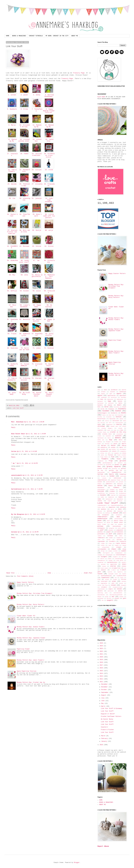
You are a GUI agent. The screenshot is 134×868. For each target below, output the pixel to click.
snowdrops (100, 562)
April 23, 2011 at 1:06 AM (34, 422)
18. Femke (24, 154)
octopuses (105, 515)
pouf (110, 534)
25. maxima (12, 184)
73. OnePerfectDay (12, 365)
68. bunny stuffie (49, 335)
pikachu (120, 524)
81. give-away (12, 394)
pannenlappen (118, 519)
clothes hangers (107, 428)
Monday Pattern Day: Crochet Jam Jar (31, 682)
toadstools (105, 578)
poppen (109, 532)
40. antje (49, 230)
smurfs (102, 559)
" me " (14, 463)
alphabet (113, 392)
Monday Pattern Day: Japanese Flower (31, 638)
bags (109, 401)
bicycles (116, 407)
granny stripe (102, 469)
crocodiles (120, 434)
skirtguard (106, 553)
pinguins (112, 528)
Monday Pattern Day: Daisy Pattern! (31, 605)
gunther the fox (116, 470)
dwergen (104, 445)
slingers (104, 557)
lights (110, 501)
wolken (121, 597)
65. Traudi (12, 334)
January (105, 741)
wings (107, 597)
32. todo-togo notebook (49, 200)
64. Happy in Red (49, 320)
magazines (112, 507)
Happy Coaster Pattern (25, 582)
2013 (102, 676)
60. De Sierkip (49, 306)
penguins (100, 522)
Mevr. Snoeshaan (17, 422)
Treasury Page (79, 73)
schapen (119, 547)
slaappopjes (119, 553)
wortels (109, 599)
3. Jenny (37, 95)
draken (116, 442)
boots (104, 415)
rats (99, 540)
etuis (124, 453)
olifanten (119, 515)
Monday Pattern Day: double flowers (31, 627)
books (124, 413)
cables (121, 419)
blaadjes (111, 409)
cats (99, 425)
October (105, 690)
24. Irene (49, 170)
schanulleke (106, 547)
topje (122, 578)
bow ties (112, 415)
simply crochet (113, 551)
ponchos (100, 532)
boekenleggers (102, 413)
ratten (108, 540)
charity (119, 425)
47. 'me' (37, 261)
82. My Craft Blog (24, 394)
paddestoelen (102, 519)
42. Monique (24, 246)
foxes (119, 459)
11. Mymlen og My (37, 126)
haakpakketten (117, 472)
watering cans (103, 593)
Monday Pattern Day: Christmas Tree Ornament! (35, 593)
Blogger (77, 863)
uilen (114, 581)
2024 (102, 646)
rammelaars (101, 538)
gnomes (117, 465)
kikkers (116, 488)
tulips (107, 580)
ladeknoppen (123, 495)
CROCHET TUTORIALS (36, 36)
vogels (111, 589)
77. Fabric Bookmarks (12, 379)
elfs (109, 453)
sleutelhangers (121, 555)
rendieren (123, 541)
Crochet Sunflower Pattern (111, 716)
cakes (124, 421)
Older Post (88, 573)
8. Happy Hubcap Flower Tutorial (49, 111)
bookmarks (114, 413)
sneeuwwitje (101, 561)
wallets (100, 591)
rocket (103, 545)
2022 (102, 651)
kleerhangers (101, 490)
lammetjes (111, 497)
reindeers (112, 541)
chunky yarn (114, 426)
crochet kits (107, 434)
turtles (124, 579)
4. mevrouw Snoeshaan (49, 96)
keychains (101, 488)
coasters (100, 430)
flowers (105, 459)
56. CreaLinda (49, 292)
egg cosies (101, 449)
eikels (114, 451)
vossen (119, 589)
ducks (115, 444)
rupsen (124, 545)
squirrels (114, 564)
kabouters (109, 484)
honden (112, 476)
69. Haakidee (12, 349)
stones (124, 566)
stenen (104, 566)
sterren (113, 566)
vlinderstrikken (118, 587)
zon (103, 600)
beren (106, 407)
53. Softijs (12, 291)
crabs (121, 430)
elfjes (102, 453)
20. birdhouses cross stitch (49, 155)
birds (103, 409)
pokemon (111, 530)
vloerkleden (101, 589)
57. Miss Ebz (12, 306)
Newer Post (10, 573)
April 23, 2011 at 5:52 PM (33, 475)
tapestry (120, 572)
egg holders (112, 449)
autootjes (114, 397)
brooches (109, 417)
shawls (114, 549)
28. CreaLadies (49, 185)
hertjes (103, 476)
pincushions (117, 526)
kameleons (120, 484)
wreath (117, 598)
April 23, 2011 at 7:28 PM (33, 489)
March (104, 736)
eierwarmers (104, 451)
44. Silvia (49, 246)
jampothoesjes (102, 480)
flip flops (123, 457)
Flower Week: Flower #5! (26, 616)
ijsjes (104, 478)
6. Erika (24, 109)
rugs (110, 545)
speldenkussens (112, 562)
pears (109, 521)
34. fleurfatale (24, 215)
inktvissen (117, 478)
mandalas (123, 507)
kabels (100, 484)
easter (113, 445)
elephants (123, 451)
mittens (110, 511)
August (104, 695)
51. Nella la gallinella (37, 276)
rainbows (110, 536)
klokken (112, 490)
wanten (120, 591)
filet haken (104, 457)
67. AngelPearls (37, 335)
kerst (119, 486)
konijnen (101, 491)
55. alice (37, 291)
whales (100, 597)
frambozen (100, 461)
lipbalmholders (102, 505)
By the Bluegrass (18, 514)
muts (125, 513)
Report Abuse (103, 846)
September (105, 692)
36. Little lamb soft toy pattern (49, 216)
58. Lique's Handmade (24, 306)
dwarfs (124, 444)
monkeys (108, 513)
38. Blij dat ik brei (24, 231)
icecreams (123, 476)
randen (111, 538)
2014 (102, 673)
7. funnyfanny (37, 110)
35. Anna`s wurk (37, 215)
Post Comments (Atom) (25, 576)
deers (109, 438)
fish (113, 457)
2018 (102, 662)
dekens (118, 438)
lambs (102, 497)
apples (100, 396)
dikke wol (101, 440)
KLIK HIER (101, 97)
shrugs (103, 551)
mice (120, 509)
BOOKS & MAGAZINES (19, 36)
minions (100, 511)
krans (121, 491)
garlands (123, 461)
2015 (102, 671)
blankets (122, 409)
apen (111, 394)
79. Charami (37, 378)
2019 (102, 660)
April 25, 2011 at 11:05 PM (28, 532)
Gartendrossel (17, 489)
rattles (119, 540)
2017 (102, 665)
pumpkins (120, 534)
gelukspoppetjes (108, 463)
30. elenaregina (24, 199)
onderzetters (102, 517)
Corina (14, 451)
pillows (100, 526)
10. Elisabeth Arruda (24, 126)
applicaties (112, 396)
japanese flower (116, 480)
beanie (110, 405)
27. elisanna (37, 185)
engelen (117, 453)
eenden (113, 447)
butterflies (102, 419)
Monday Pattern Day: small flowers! (31, 660)
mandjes (103, 509)
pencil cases (118, 521)
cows (115, 430)
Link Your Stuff (18, 408)
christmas (101, 426)
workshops (100, 599)
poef (102, 530)
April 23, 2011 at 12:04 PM (27, 463)
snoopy (111, 561)
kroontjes (112, 493)
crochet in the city (118, 432)
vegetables (104, 583)
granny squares (114, 467)
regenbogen (101, 541)
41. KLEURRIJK (12, 247)
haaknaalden (101, 472)
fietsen (110, 455)
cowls (109, 430)
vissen (113, 585)
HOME (8, 36)
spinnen (103, 564)
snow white (120, 561)
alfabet (103, 392)
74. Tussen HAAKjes (24, 365)
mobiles (100, 513)
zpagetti (110, 600)
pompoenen (120, 530)
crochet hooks (102, 432)
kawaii (111, 486)
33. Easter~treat (12, 215)
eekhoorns (104, 447)
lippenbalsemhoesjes (117, 505)
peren (109, 522)
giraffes (109, 465)
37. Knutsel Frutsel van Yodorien (12, 232)
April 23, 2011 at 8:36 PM (35, 514)
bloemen (106, 411)
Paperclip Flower (23, 649)
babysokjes (120, 399)
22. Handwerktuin (24, 171)
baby (102, 399)
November (105, 687)
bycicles (113, 419)
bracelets (121, 415)
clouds (120, 428)
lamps (99, 499)
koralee (14, 532)
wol (113, 597)
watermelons (101, 595)
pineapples (101, 528)
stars (124, 564)
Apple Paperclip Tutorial (27, 671)
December (105, 684)
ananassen (123, 392)
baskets (100, 405)
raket (121, 536)
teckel (124, 574)
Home (49, 573)
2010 (102, 745)
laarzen (113, 495)
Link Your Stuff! (107, 711)
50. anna (24, 275)
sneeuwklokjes (119, 559)
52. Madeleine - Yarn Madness (49, 277)
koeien (121, 490)
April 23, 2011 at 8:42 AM (27, 451)
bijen (124, 407)
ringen (103, 543)
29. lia (12, 198)
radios (100, 536)
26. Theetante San (24, 185)
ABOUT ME (75, 36)
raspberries (120, 538)
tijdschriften (121, 576)
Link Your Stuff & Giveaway (111, 709)
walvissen (111, 591)
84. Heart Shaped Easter (49, 394)
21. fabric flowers (12, 171)
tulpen (115, 580)
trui (99, 579)
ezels (102, 455)
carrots (103, 423)
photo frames (102, 524)
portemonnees (119, 532)
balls (120, 403)
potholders (101, 534)
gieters (120, 463)
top (116, 578)
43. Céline (37, 246)
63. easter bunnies (37, 320)
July (103, 698)
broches (100, 417)
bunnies (119, 417)
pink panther (122, 528)
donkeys (100, 442)
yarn (124, 598)
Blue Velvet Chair (18, 434)
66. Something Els (24, 335)
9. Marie (12, 125)
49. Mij (12, 275)
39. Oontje (37, 230)
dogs (111, 440)
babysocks (110, 399)
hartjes (100, 474)
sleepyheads (109, 555)
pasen (100, 521)
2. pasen (24, 95)
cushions (118, 436)
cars (110, 423)
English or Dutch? (108, 714)
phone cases (118, 522)
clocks (124, 426)
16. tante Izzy (49, 140)
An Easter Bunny (107, 719)
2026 (102, 643)
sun (125, 568)
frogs (111, 461)
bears (119, 405)
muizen (116, 513)
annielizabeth (17, 475)
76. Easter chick (49, 365)
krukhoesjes (123, 493)
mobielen (120, 511)
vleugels (124, 585)
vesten (121, 583)
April (104, 706)
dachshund (100, 438)
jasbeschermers (111, 482)
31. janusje (37, 198)
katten (100, 486)
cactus (107, 421)
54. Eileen (24, 291)
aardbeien (114, 390)
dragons (108, 442)
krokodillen (101, 493)
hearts (111, 474)
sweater (103, 570)
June (103, 701)
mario (112, 509)
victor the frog (103, 585)
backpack (100, 401)
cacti (99, 421)
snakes (110, 559)
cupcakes (108, 436)
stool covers (104, 568)
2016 (105, 390)
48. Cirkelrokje (49, 261)
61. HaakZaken (12, 320)
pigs (112, 524)
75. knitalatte (37, 365)
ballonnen (100, 403)
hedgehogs (123, 474)
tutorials (104, 581)
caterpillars (119, 423)
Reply (13, 427)
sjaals (124, 551)
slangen (100, 555)
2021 (102, 654)
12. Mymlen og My (49, 126)
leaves (100, 501)
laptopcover (109, 499)
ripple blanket (121, 543)
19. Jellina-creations (37, 155)
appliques (123, 396)
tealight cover (113, 574)
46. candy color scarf (24, 261)
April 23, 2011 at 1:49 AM (36, 434)
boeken (118, 411)
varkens (124, 581)
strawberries (116, 568)
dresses (107, 444)
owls (118, 517)
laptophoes (120, 499)
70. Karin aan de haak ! (24, 350)
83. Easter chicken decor (37, 394)
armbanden (104, 397)
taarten (110, 572)
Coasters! (105, 727)
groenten (114, 469)
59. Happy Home (37, 306)
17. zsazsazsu (12, 155)
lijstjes (120, 501)
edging (124, 445)
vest (113, 583)
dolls (121, 440)
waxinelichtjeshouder (116, 595)
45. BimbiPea (12, 261)
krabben (112, 491)
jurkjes (121, 482)
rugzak (117, 545)
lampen (121, 497)
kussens (103, 495)
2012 (99, 390)
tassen (100, 574)
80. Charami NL (49, 379)
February (105, 739)
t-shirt (113, 570)
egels (121, 447)
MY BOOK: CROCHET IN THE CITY (57, 36)
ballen (120, 401)
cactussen (116, 421)
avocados (124, 397)
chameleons (109, 425)
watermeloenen (118, 593)
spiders (124, 562)
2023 (102, 649)
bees (99, 407)
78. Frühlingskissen (24, 379)
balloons (111, 403)
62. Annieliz (24, 320)
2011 (102, 682)
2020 (102, 657)
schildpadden (102, 549)
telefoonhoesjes (106, 576)
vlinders (104, 587)
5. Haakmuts (12, 109)
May (103, 703)
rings (110, 543)
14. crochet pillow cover (24, 140)
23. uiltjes (37, 170)
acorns (124, 390)
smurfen (124, 557)
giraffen (100, 465)
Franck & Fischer (107, 730)
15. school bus (37, 140)
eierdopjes (123, 449)
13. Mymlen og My (12, 140)
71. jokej (37, 348)
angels (103, 394)
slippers (115, 557)
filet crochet (122, 455)
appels (119, 394)
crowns (100, 436)
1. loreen (12, 95)
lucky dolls (101, 507)
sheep (124, 549)
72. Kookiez (49, 348)
